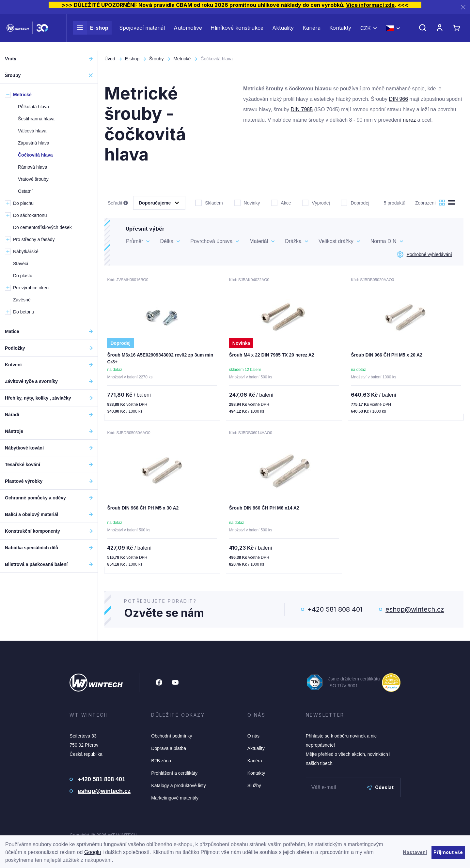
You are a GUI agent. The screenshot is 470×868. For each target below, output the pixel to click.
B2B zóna (161, 762)
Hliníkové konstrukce (237, 32)
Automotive (188, 32)
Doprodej (355, 202)
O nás (253, 737)
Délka (167, 241)
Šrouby (156, 59)
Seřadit (118, 203)
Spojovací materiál (142, 32)
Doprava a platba (169, 750)
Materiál (259, 241)
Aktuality (283, 32)
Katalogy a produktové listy (178, 787)
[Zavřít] (463, 7)
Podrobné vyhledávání (424, 254)
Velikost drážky (336, 241)
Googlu (93, 852)
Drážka (293, 241)
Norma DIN (384, 241)
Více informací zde (370, 5)
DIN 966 (398, 99)
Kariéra (312, 32)
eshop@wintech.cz (415, 611)
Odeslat (380, 789)
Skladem (209, 202)
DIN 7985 (302, 109)
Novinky (247, 202)
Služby (254, 787)
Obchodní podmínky (172, 737)
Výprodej (316, 202)
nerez (409, 120)
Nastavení (415, 852)
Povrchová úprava (211, 241)
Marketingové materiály (175, 799)
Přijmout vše (448, 852)
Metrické (182, 59)
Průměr (134, 241)
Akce (281, 202)
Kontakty (340, 32)
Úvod (110, 59)
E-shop (91, 32)
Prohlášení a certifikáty (174, 774)
